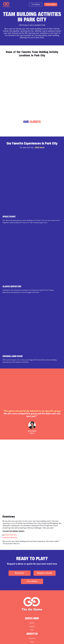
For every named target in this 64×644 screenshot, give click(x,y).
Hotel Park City (11, 535)
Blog (32, 642)
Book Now (20, 573)
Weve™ (32, 623)
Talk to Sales (51, 4)
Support (32, 626)
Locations (32, 638)
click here (40, 148)
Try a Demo (36, 5)
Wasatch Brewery (11, 538)
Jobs (32, 630)
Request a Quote (45, 573)
